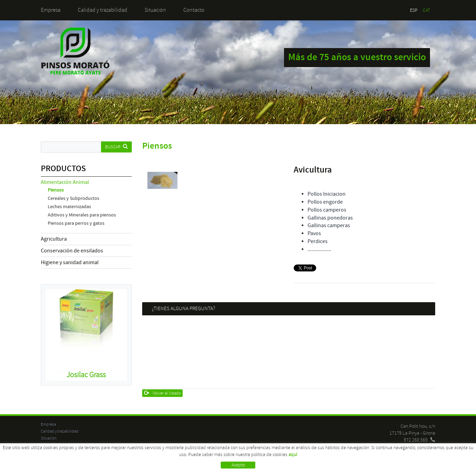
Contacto (194, 10)
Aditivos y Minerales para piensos (82, 215)
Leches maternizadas (69, 207)
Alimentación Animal (65, 182)
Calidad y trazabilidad (103, 10)
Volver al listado (163, 393)
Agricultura (54, 239)
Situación (155, 10)
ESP (414, 10)
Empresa (51, 10)
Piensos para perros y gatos (76, 223)
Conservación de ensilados (72, 251)
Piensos (56, 190)
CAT (426, 10)
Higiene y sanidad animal (70, 262)
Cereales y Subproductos (74, 198)
